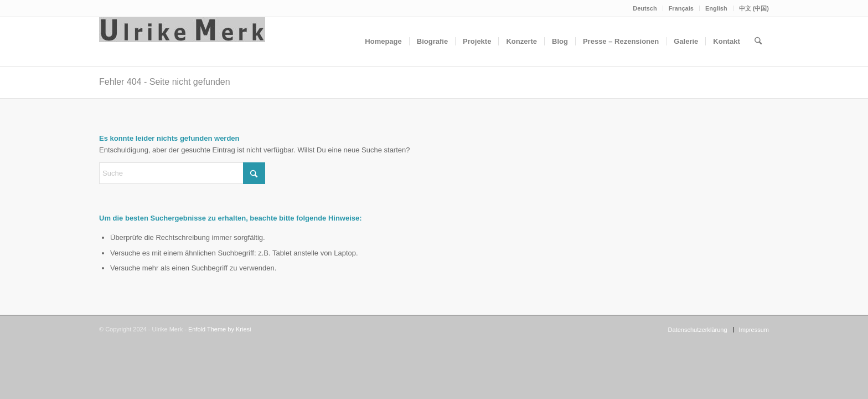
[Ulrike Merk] (182, 42)
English (716, 8)
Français (681, 8)
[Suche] (758, 42)
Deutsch (645, 8)
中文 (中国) (754, 8)
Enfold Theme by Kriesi (220, 329)
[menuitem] (645, 8)
